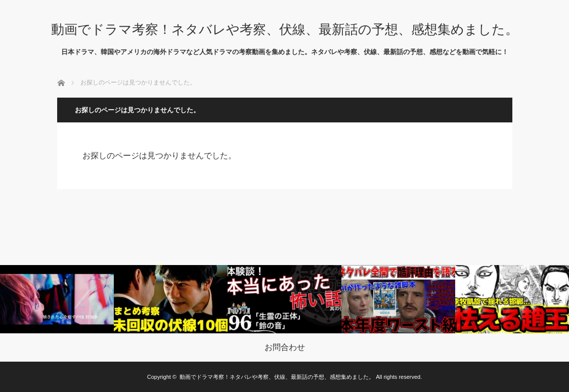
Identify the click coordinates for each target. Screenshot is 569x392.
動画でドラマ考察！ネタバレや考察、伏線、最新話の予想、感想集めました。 (285, 29)
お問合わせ (285, 347)
